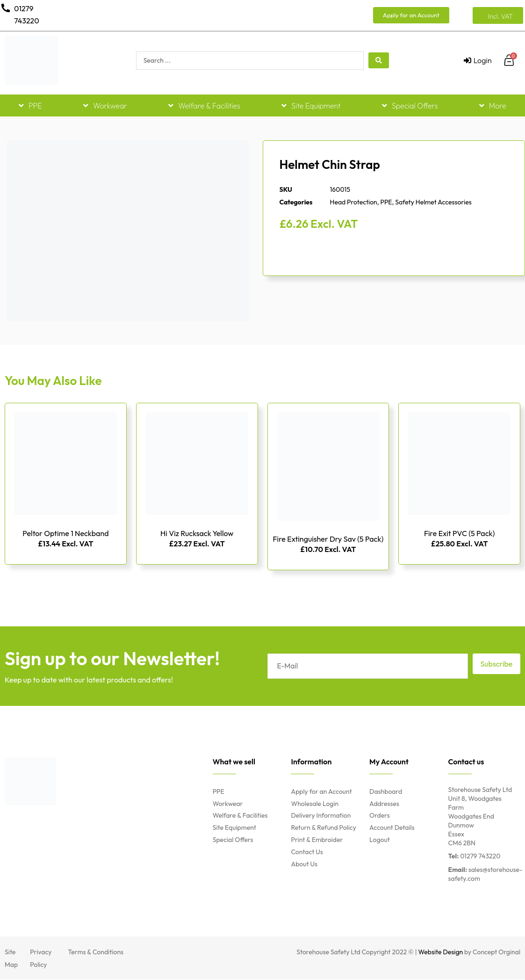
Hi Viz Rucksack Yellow (197, 533)
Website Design (441, 952)
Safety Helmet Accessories (433, 202)
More (493, 106)
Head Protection (354, 202)
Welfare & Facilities (204, 106)
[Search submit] (379, 60)
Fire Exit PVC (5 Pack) (459, 533)
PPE (30, 106)
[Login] (478, 60)
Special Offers (410, 106)
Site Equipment (311, 106)
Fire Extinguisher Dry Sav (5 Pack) (328, 539)
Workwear (105, 106)
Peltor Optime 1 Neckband (65, 533)
